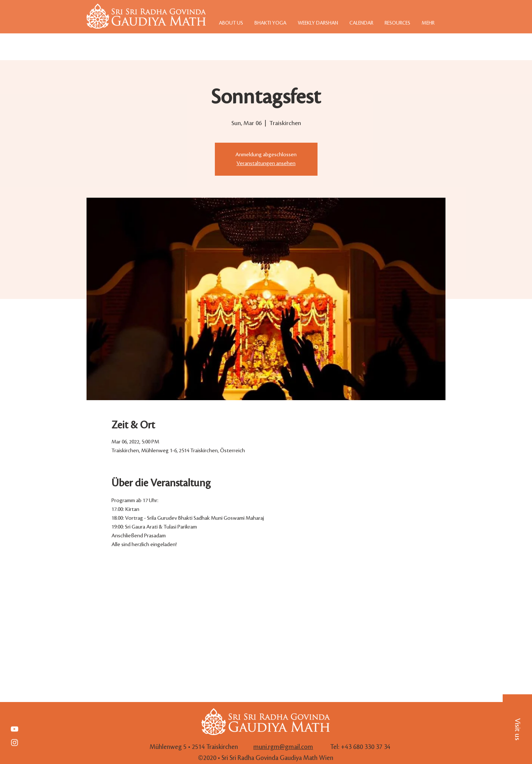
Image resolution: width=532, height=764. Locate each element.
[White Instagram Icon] (14, 743)
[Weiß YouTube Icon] (14, 729)
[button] (517, 729)
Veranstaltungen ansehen (266, 164)
